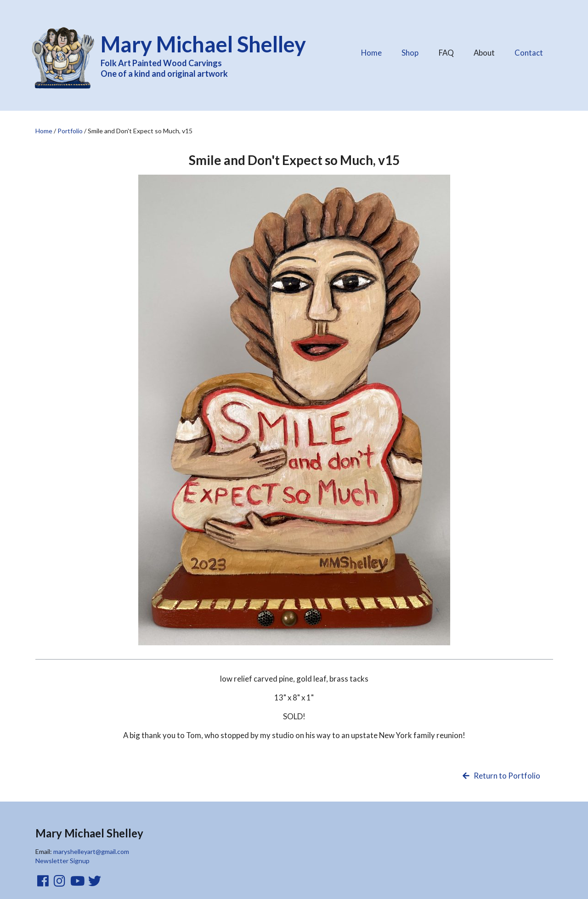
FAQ (446, 50)
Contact (529, 53)
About (484, 50)
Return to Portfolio (500, 776)
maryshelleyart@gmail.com (91, 851)
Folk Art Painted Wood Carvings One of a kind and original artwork (209, 54)
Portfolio (70, 131)
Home (371, 53)
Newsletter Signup (62, 861)
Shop (410, 53)
